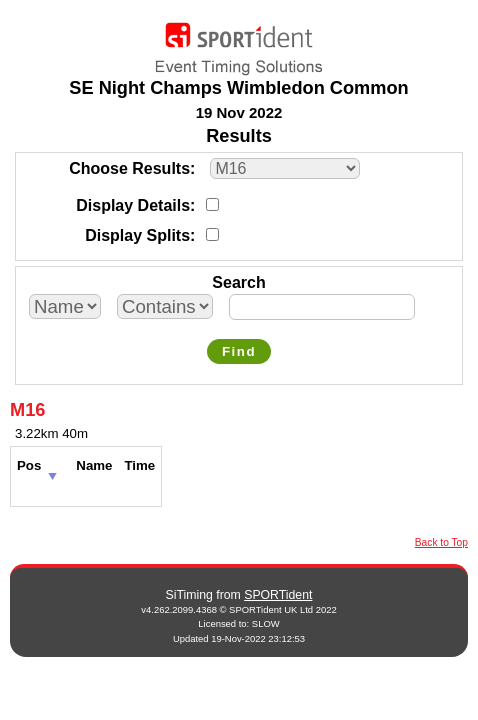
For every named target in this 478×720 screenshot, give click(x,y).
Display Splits (137, 235)
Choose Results (129, 168)
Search (238, 282)
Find (239, 351)
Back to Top (441, 542)
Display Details (133, 205)
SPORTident (278, 595)
